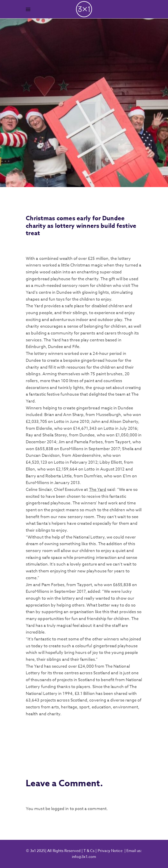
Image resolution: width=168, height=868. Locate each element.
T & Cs (89, 851)
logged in (60, 809)
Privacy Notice (110, 851)
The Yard (98, 490)
